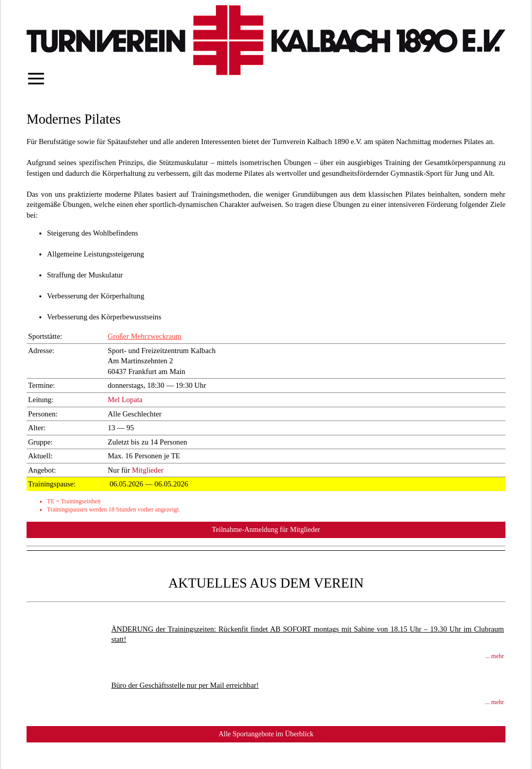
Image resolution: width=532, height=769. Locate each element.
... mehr (494, 656)
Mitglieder (148, 470)
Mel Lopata (125, 400)
